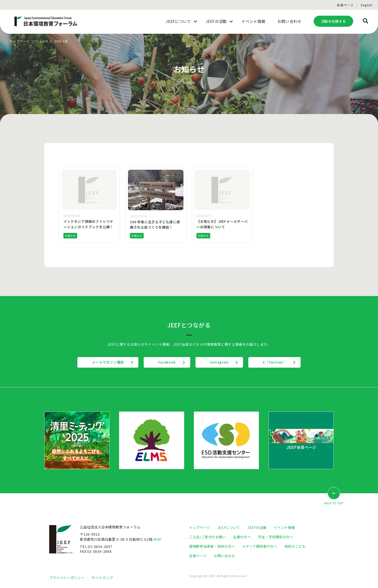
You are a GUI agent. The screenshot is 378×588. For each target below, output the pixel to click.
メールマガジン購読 (108, 362)
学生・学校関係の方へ (276, 537)
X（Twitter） (274, 362)
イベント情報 (284, 527)
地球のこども (295, 546)
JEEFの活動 (257, 527)
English (367, 5)
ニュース (42, 41)
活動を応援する (333, 21)
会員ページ (345, 5)
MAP (158, 539)
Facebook (167, 362)
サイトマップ (102, 578)
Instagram (219, 362)
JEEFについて (229, 527)
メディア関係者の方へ (260, 546)
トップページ (20, 41)
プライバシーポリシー (67, 578)
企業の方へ (242, 537)
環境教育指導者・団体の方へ (212, 546)
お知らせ (70, 236)
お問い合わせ (224, 556)
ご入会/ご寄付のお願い (207, 537)
